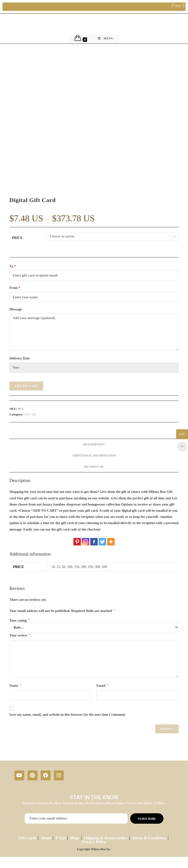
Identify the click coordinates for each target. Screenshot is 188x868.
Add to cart (26, 386)
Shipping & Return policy (106, 838)
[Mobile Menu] (106, 39)
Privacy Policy (94, 842)
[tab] (94, 445)
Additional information (94, 456)
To (13, 266)
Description (94, 444)
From (15, 288)
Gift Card (30, 414)
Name (15, 686)
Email (102, 686)
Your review (20, 635)
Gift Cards (27, 838)
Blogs (75, 838)
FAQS (61, 838)
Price (17, 238)
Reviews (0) (94, 467)
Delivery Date (20, 358)
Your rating (19, 621)
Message (16, 309)
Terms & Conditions (149, 838)
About (46, 838)
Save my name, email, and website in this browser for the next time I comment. (68, 715)
